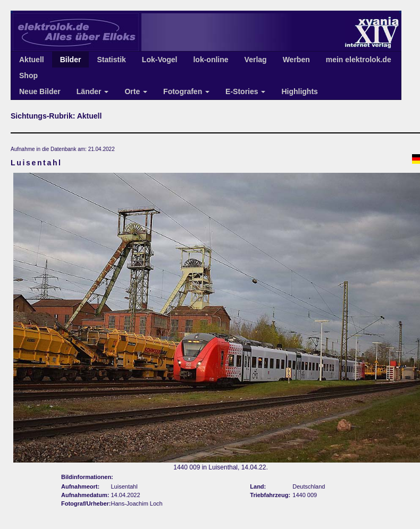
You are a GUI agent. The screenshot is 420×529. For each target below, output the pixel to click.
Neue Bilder (40, 91)
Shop (28, 75)
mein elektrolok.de (359, 60)
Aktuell (32, 60)
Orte (136, 91)
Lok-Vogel (160, 60)
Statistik (111, 60)
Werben (296, 60)
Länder (93, 91)
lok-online (211, 60)
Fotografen (186, 91)
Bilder (71, 60)
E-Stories (245, 91)
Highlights (299, 91)
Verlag (256, 60)
